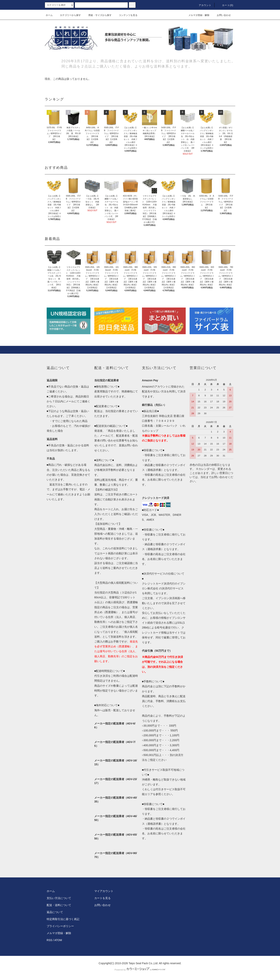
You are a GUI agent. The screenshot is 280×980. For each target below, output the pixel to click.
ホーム (49, 15)
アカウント (203, 5)
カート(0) (225, 5)
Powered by (140, 970)
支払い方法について (59, 898)
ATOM (58, 940)
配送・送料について (59, 905)
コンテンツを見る (126, 15)
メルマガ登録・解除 (197, 15)
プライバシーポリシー (60, 926)
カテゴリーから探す (68, 15)
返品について (55, 912)
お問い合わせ (221, 15)
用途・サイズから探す (98, 15)
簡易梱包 (127, 391)
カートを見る (102, 898)
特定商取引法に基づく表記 (63, 919)
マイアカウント (104, 891)
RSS (49, 940)
